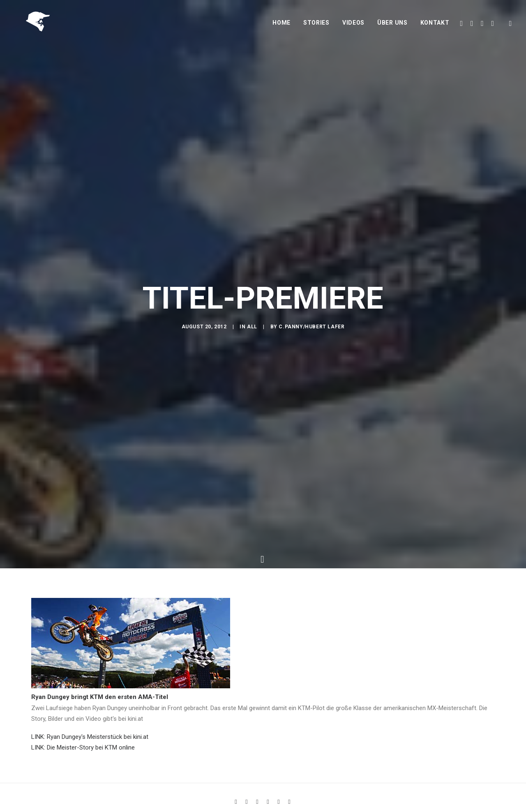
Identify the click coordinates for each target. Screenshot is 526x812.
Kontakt (435, 28)
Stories (316, 28)
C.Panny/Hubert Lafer (311, 330)
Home (281, 28)
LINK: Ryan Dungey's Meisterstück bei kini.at (90, 731)
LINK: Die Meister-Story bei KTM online (83, 742)
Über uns (392, 28)
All (252, 330)
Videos (353, 28)
